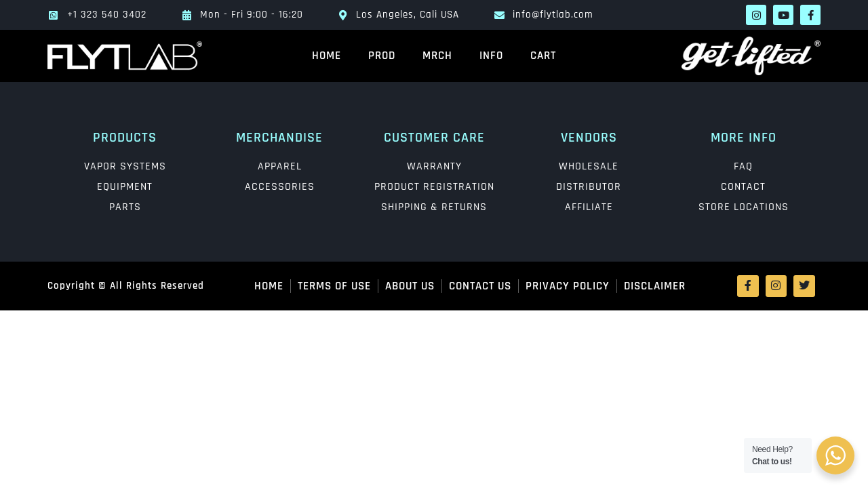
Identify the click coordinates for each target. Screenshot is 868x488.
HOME (327, 56)
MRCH (437, 56)
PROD (382, 56)
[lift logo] (743, 56)
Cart (543, 56)
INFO (491, 56)
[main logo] (125, 56)
